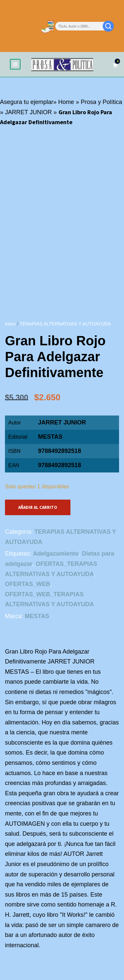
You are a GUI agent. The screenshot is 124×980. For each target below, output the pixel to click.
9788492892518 (60, 465)
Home (66, 102)
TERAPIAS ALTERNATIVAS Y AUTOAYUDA (65, 324)
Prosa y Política (101, 102)
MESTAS (50, 437)
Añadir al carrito (38, 507)
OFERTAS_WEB (28, 584)
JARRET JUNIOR (28, 112)
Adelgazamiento (56, 554)
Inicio (10, 324)
